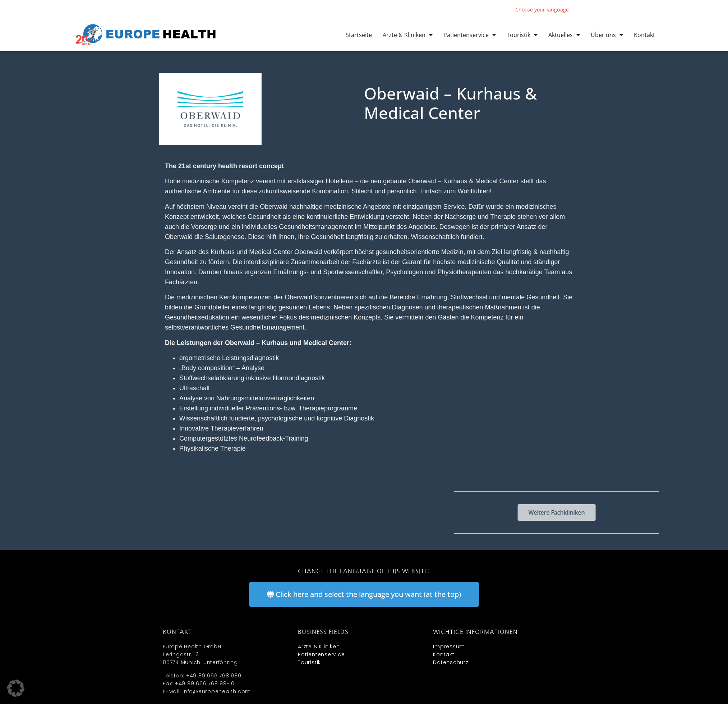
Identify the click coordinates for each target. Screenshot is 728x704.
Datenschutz (451, 662)
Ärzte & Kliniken (408, 35)
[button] (16, 688)
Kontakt (644, 35)
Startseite (359, 35)
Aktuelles (564, 35)
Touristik (522, 35)
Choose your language (542, 10)
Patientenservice (470, 35)
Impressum (449, 647)
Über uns (607, 35)
